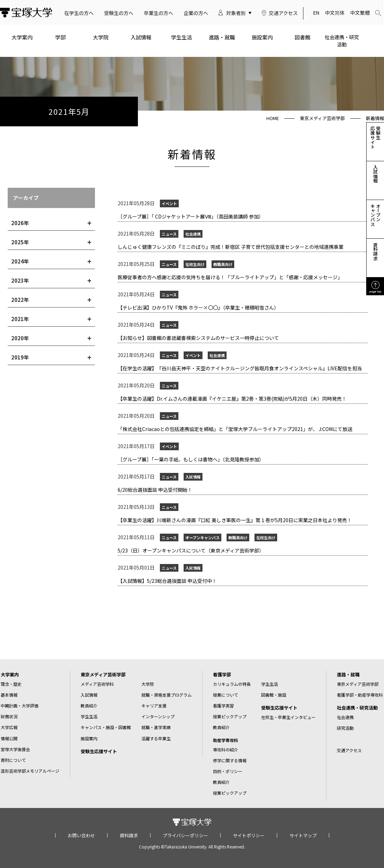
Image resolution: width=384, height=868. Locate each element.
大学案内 (22, 37)
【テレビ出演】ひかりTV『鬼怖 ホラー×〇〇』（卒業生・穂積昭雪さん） (198, 307)
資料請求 (129, 835)
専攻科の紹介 (226, 750)
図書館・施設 (274, 695)
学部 (60, 37)
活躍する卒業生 (156, 738)
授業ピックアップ (230, 716)
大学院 (101, 37)
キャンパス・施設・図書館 (106, 727)
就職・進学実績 (156, 727)
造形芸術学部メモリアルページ (30, 771)
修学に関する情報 (230, 760)
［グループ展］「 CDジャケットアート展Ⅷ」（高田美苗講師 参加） (191, 216)
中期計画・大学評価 (20, 706)
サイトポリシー (249, 835)
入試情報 (141, 37)
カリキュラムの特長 (232, 684)
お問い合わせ (81, 835)
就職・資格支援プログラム (167, 695)
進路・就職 (222, 37)
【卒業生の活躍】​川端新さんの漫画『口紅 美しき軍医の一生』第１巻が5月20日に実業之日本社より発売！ (235, 520)
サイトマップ (303, 835)
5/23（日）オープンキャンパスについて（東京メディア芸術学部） (191, 550)
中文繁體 (360, 13)
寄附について (13, 760)
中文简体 (335, 13)
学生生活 (182, 37)
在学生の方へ (79, 13)
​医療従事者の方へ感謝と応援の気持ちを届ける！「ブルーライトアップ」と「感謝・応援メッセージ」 (230, 277)
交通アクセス (283, 13)
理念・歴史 (11, 684)
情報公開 (9, 738)
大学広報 (9, 727)
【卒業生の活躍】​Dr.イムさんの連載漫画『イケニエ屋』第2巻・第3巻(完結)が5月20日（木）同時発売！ (232, 399)
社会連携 (345, 717)
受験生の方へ (119, 13)
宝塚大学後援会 (15, 749)
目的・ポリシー (228, 771)
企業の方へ (196, 13)
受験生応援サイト (99, 751)
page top (375, 291)
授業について (226, 695)
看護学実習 (223, 706)
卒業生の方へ (158, 13)
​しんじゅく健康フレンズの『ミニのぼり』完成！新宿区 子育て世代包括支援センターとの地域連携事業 (231, 247)
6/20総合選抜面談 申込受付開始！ (155, 490)
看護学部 (222, 674)
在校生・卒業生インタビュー (288, 717)
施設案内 (262, 37)
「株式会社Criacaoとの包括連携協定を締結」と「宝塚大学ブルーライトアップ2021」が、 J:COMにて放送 (235, 429)
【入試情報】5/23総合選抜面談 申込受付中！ (167, 581)
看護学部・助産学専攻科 (360, 695)
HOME (273, 118)
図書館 (302, 37)
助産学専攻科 (226, 740)
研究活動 (345, 728)
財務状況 (9, 716)
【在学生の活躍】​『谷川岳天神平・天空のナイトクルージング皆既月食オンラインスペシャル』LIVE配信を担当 (240, 368)
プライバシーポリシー (185, 835)
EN (316, 13)
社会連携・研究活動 (342, 41)
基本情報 (9, 695)
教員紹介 (89, 706)
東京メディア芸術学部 (322, 118)
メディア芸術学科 (97, 684)
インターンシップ (158, 716)
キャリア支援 (154, 706)
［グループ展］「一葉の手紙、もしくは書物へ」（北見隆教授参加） (192, 459)
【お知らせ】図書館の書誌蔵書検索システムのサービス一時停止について (198, 338)
